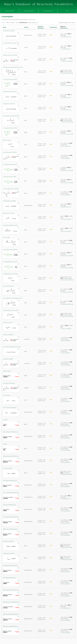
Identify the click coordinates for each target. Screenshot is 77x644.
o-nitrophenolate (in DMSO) (10, 128)
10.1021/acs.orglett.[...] (66, 219)
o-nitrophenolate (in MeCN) (10, 79)
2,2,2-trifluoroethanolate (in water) (12, 347)
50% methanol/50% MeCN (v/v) (11, 590)
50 (70, 22)
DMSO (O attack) (7, 371)
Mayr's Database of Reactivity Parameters (39, 4)
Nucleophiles (32, 19)
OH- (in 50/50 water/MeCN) (10, 408)
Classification (53, 27)
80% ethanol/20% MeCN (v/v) (10, 529)
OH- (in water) (6, 395)
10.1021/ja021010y (65, 146)
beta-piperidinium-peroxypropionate (13, 298)
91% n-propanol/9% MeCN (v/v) (11, 493)
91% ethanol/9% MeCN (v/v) (10, 480)
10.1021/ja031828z (65, 426)
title (62, 28)
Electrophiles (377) (48, 11)
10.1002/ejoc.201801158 (67, 243)
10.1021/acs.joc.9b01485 (67, 85)
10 (68, 22)
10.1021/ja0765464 (65, 158)
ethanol (5, 444)
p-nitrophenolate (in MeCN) (10, 164)
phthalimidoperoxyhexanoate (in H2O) (13, 67)
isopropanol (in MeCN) (9, 553)
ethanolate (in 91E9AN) (9, 31)
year (66, 28)
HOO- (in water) (7, 140)
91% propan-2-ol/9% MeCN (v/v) (11, 602)
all (75, 22)
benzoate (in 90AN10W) (9, 383)
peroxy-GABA (6, 237)
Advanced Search (10, 11)
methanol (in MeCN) (8, 541)
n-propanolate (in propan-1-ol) (11, 43)
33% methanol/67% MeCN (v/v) (11, 614)
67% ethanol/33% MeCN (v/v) (10, 566)
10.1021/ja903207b (65, 377)
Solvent (26, 27)
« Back (8, 22)
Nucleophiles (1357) (29, 11)
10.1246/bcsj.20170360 (66, 474)
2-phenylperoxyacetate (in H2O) (11, 116)
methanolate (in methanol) (10, 92)
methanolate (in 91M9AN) (9, 201)
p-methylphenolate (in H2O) (10, 262)
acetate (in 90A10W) (8, 335)
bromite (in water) (8, 322)
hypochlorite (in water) (9, 213)
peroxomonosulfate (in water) (11, 225)
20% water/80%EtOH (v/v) (10, 578)
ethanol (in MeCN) (8, 468)
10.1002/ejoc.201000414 (67, 61)
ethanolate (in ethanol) (9, 104)
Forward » (12, 22)
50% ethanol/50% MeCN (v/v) (10, 626)
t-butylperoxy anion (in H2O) (10, 274)
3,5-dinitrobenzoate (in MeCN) (11, 189)
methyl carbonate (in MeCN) (10, 55)
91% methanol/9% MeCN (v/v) (11, 432)
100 (72, 22)
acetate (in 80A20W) (8, 359)
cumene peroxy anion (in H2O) (11, 310)
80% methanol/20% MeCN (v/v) (11, 456)
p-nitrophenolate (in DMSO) (10, 250)
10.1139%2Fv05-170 (66, 37)
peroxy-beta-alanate (8, 286)
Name (5, 27)
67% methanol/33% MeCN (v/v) (11, 517)
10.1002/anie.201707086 (67, 73)
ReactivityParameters (41, 27)
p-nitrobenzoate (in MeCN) (10, 152)
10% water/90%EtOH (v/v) (10, 505)
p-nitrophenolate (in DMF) (10, 177)
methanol (6, 420)
